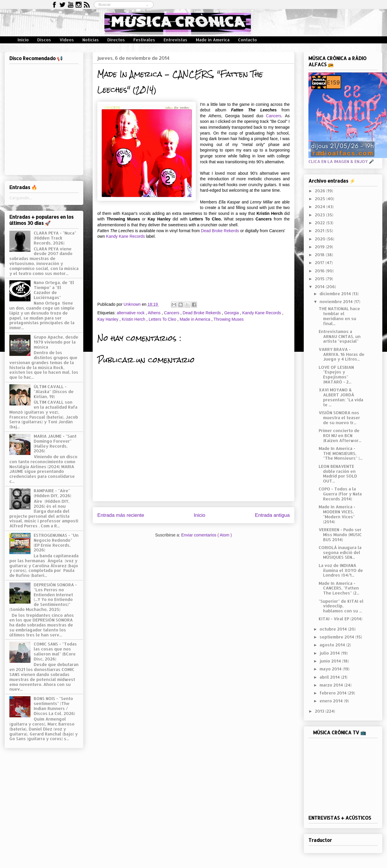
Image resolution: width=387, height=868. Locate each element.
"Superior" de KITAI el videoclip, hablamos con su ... (341, 606)
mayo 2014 (331, 669)
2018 (320, 255)
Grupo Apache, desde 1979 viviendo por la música (56, 342)
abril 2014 (330, 677)
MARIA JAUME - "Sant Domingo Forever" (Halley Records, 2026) (55, 443)
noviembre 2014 (337, 301)
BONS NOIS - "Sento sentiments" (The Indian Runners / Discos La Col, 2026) (54, 706)
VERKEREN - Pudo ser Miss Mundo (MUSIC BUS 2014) (340, 535)
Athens (155, 313)
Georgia (232, 313)
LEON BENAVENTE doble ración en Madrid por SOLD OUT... (338, 474)
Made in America (213, 40)
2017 (320, 263)
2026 (321, 191)
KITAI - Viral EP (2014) (341, 619)
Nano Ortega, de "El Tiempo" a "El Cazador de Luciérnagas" (54, 290)
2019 (320, 247)
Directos (116, 40)
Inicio (23, 40)
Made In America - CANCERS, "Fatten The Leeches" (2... (339, 588)
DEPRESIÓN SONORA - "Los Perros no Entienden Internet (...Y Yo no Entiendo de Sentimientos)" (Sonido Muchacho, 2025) (43, 597)
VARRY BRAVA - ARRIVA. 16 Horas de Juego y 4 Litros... (342, 354)
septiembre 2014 (337, 637)
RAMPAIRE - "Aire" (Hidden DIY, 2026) (52, 493)
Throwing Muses (229, 319)
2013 (320, 711)
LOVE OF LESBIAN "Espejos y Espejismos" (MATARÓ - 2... (336, 374)
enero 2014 (332, 701)
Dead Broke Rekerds (220, 231)
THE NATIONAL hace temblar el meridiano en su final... (339, 316)
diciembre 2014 (336, 294)
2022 (320, 223)
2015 (320, 279)
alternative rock (131, 313)
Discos (44, 40)
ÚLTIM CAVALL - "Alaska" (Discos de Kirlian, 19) (54, 391)
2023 (320, 215)
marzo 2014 (332, 685)
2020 (321, 239)
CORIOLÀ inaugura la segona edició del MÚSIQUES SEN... (340, 552)
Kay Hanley (108, 319)
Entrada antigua (273, 515)
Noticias (91, 40)
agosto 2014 (333, 645)
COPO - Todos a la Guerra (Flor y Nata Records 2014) (340, 494)
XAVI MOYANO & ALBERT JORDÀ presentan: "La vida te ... (341, 397)
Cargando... (21, 198)
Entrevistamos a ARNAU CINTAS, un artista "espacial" (340, 336)
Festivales (144, 40)
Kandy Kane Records (125, 236)
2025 (321, 199)
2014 (320, 287)
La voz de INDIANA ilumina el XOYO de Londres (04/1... (341, 570)
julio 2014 (330, 653)
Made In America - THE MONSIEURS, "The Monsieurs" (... (341, 453)
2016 (320, 271)
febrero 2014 (334, 693)
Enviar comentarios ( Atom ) (207, 535)
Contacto (247, 40)
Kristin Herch (134, 319)
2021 (320, 231)
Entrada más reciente (121, 515)
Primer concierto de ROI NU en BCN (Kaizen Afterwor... (340, 435)
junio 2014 (331, 661)
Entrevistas (175, 40)
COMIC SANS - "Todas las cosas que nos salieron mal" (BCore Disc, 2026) (55, 651)
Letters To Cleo (163, 319)
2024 (321, 207)
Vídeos (67, 40)
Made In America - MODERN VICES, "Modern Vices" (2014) (337, 514)
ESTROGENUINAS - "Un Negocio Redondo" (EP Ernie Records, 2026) (56, 542)
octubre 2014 (334, 629)
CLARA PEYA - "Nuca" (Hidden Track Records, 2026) (55, 238)
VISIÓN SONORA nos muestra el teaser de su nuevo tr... (339, 418)
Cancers (274, 116)
